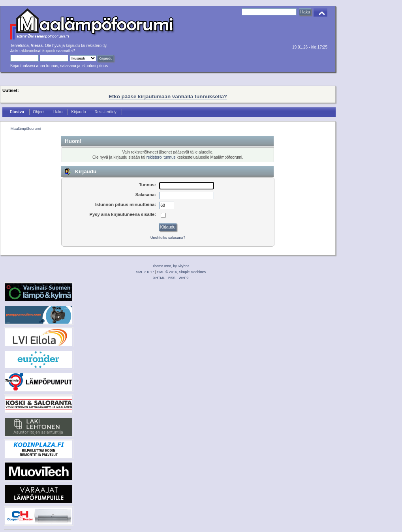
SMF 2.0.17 (145, 272)
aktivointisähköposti (38, 51)
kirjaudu (73, 46)
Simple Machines (192, 272)
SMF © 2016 (167, 272)
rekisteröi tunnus (161, 157)
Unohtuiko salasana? (168, 237)
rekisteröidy (97, 46)
